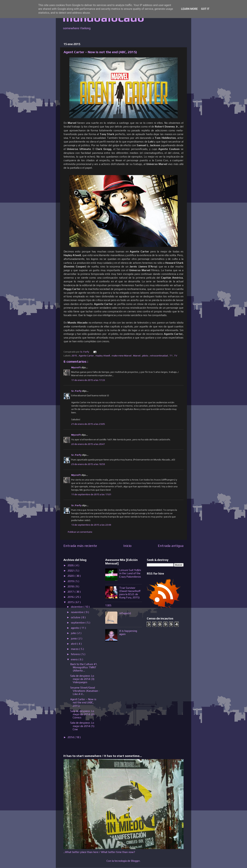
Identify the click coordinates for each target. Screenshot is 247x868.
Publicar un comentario (80, 532)
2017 (71, 592)
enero (75, 659)
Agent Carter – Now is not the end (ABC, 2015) (83, 702)
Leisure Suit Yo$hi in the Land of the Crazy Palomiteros (130, 573)
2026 (71, 565)
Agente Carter (87, 356)
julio (74, 633)
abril (74, 644)
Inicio (127, 546)
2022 (71, 571)
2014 (71, 737)
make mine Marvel (122, 356)
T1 (171, 356)
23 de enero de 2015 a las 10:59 (88, 464)
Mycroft (76, 367)
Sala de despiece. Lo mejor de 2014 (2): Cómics (82, 714)
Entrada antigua (171, 546)
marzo (75, 649)
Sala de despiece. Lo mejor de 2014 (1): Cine (82, 726)
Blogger (135, 861)
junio (74, 638)
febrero (76, 654)
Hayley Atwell (103, 356)
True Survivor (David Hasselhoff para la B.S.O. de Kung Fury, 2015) (130, 593)
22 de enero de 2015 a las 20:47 (88, 444)
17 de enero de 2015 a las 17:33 (88, 380)
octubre (76, 617)
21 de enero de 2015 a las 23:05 (88, 424)
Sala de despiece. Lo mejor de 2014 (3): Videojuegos (82, 679)
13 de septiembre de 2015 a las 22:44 (91, 525)
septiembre (78, 623)
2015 (75, 356)
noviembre (78, 612)
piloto (145, 356)
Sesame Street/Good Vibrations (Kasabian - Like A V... (85, 691)
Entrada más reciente (80, 546)
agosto (75, 628)
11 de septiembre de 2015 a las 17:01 (91, 494)
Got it (205, 9)
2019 (71, 581)
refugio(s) (125, 613)
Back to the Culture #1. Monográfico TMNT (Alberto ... (84, 667)
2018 (71, 586)
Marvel (137, 356)
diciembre (77, 607)
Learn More (189, 9)
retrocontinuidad (159, 356)
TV (176, 356)
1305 (108, 605)
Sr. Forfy (77, 391)
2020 (71, 576)
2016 (71, 597)
